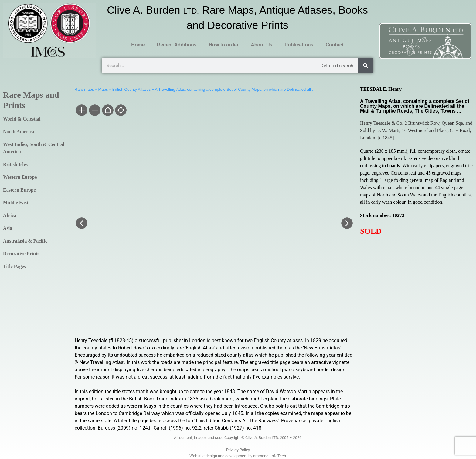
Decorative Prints (21, 254)
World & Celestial (22, 119)
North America (19, 132)
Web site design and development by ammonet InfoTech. (238, 456)
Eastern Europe (19, 190)
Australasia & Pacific (25, 241)
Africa (10, 215)
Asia (8, 228)
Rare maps (84, 89)
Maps (103, 89)
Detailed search (337, 66)
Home (138, 45)
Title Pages (14, 266)
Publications (299, 45)
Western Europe (20, 177)
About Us (262, 45)
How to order (224, 45)
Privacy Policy (238, 450)
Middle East (16, 203)
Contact (335, 45)
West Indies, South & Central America (34, 148)
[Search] (365, 66)
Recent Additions (177, 45)
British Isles (15, 164)
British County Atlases (131, 89)
